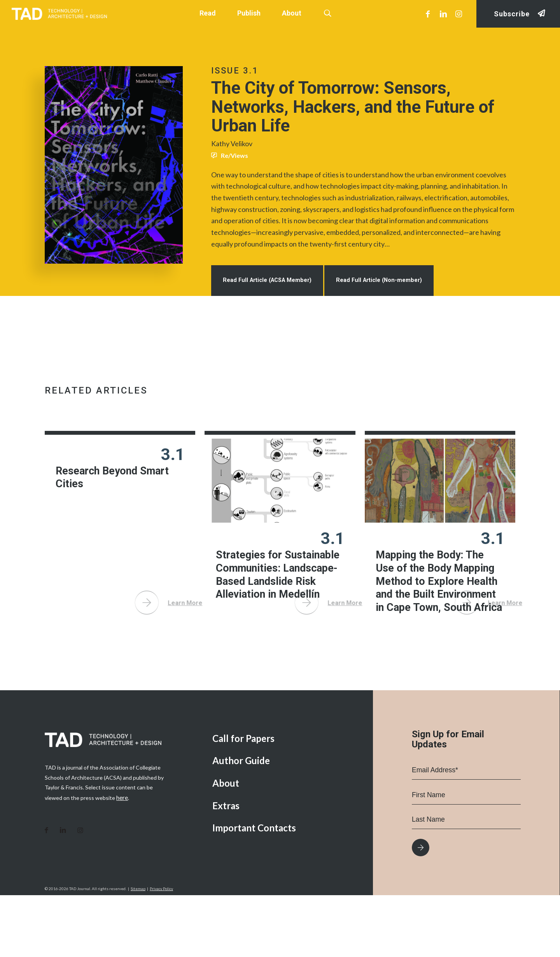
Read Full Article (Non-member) (391, 298)
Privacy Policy (161, 950)
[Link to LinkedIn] (443, 14)
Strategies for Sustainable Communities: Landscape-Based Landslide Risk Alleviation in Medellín (273, 609)
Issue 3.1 (235, 71)
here (122, 859)
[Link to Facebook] (428, 14)
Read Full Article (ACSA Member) (271, 298)
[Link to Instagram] (459, 14)
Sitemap (138, 950)
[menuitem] (287, 800)
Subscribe (512, 14)
